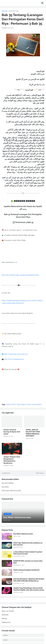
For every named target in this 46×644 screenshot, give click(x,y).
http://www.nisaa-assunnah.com (16, 354)
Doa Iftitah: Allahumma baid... (23, 534)
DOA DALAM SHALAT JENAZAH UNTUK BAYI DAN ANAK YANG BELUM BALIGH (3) (29, 580)
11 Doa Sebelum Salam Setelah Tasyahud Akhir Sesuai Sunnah (28, 553)
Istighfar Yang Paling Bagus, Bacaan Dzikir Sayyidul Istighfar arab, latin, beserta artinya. (29, 589)
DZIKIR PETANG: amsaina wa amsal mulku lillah (28, 562)
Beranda (5, 11)
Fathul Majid (21, 404)
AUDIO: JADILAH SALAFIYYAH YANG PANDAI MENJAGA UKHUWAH (33, 433)
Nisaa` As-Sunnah (8, 611)
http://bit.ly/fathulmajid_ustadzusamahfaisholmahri (20, 275)
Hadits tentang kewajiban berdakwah (26, 570)
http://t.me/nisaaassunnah (14, 359)
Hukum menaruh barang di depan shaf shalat (12, 432)
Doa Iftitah (5, 487)
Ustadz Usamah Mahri (34, 404)
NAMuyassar (6, 622)
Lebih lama (39, 473)
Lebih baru (6, 473)
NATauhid (5, 615)
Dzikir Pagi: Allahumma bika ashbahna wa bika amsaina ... (28, 544)
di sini (15, 262)
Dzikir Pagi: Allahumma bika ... (12, 491)
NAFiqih (4, 619)
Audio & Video (14, 11)
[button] (42, 3)
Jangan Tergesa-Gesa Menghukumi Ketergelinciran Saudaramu (12, 460)
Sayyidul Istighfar (8, 483)
